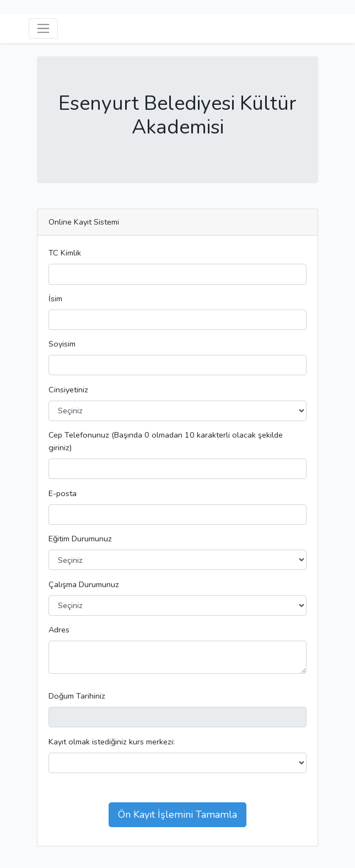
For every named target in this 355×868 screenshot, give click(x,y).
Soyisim (62, 344)
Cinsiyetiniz (68, 390)
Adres (59, 630)
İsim (55, 299)
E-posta (63, 493)
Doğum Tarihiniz (77, 696)
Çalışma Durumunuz (84, 584)
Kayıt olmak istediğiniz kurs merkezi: (112, 742)
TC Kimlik (65, 253)
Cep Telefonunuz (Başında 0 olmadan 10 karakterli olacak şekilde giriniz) (166, 441)
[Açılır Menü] (43, 28)
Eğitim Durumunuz (80, 539)
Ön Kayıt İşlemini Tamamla (177, 814)
